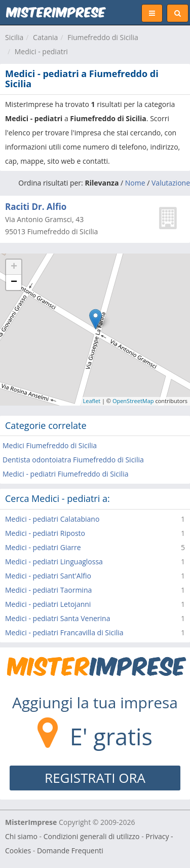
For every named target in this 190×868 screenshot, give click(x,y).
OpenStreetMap (133, 401)
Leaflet (92, 401)
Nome (135, 183)
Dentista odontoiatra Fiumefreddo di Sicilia (73, 460)
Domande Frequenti (70, 851)
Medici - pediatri (41, 51)
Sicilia (14, 37)
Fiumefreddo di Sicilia (103, 37)
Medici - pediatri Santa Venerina (58, 618)
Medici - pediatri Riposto (45, 533)
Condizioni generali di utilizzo (92, 836)
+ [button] (14, 267)
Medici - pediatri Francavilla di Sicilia (64, 632)
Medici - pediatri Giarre (43, 547)
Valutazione (171, 183)
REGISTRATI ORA (95, 778)
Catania (45, 37)
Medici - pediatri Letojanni (48, 604)
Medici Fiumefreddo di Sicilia (50, 445)
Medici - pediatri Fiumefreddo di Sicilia (65, 474)
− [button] (14, 282)
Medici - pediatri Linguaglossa (54, 562)
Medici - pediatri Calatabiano (52, 519)
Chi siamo (21, 836)
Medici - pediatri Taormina (48, 590)
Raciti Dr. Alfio (36, 207)
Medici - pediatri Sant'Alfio (48, 576)
